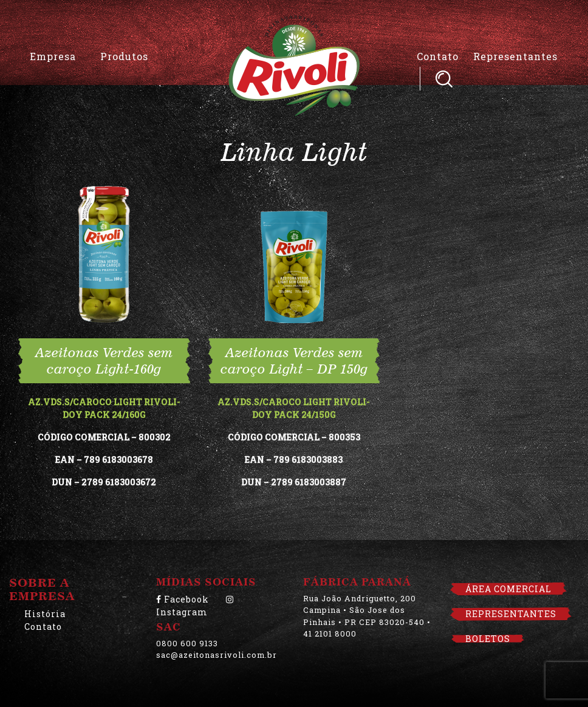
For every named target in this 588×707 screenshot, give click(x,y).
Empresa (53, 56)
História (45, 614)
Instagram (195, 606)
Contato (438, 56)
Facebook (183, 599)
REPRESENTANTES (511, 614)
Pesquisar (444, 79)
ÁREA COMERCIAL (508, 589)
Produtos (124, 56)
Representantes (515, 56)
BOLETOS (488, 639)
